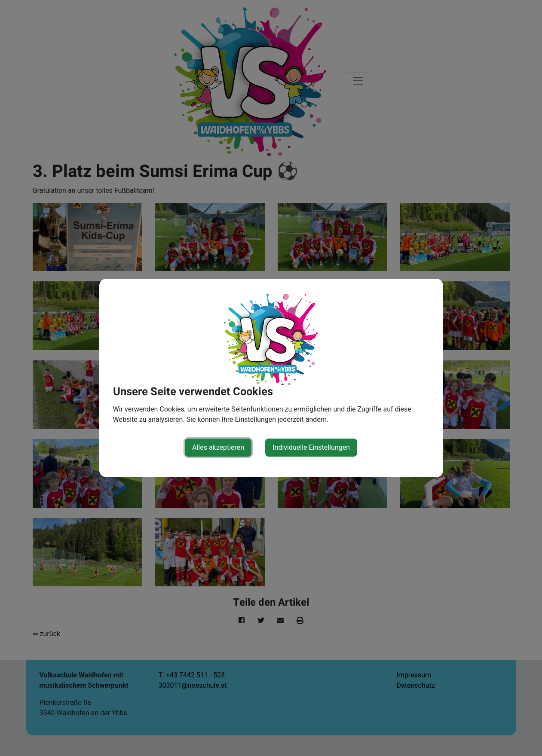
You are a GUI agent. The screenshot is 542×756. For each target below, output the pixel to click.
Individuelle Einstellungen (311, 447)
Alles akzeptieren (218, 447)
